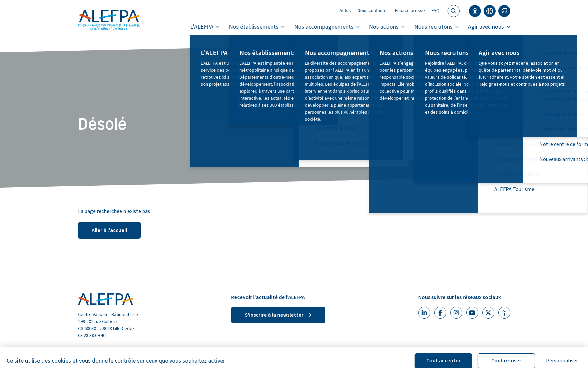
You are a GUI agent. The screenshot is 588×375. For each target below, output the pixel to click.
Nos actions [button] (387, 27)
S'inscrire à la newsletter (278, 315)
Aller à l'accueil (109, 230)
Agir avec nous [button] (489, 27)
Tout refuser (506, 361)
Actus (345, 11)
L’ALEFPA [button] (205, 27)
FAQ (436, 11)
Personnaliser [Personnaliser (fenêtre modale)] (562, 361)
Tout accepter (443, 361)
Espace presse (410, 11)
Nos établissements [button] (257, 27)
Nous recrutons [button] (437, 27)
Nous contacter (373, 11)
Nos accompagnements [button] (327, 27)
